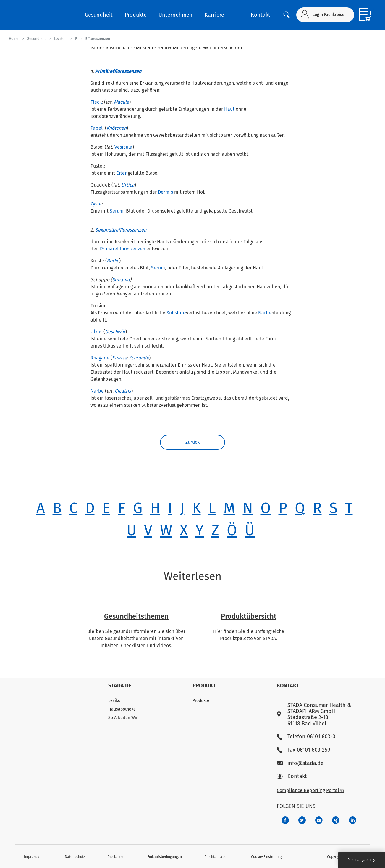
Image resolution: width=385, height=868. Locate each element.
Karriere (214, 15)
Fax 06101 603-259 (303, 750)
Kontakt (261, 15)
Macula (122, 102)
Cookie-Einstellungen (268, 857)
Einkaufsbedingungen (165, 857)
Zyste (96, 204)
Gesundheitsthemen (136, 616)
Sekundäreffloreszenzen (121, 230)
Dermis (165, 192)
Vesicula (123, 147)
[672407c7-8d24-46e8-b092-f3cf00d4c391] (285, 820)
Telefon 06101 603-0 (306, 737)
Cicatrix (123, 391)
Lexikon (115, 701)
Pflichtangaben (216, 857)
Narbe (265, 313)
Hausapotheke (122, 709)
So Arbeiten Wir (123, 718)
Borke (113, 261)
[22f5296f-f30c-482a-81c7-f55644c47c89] (336, 820)
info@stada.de (300, 763)
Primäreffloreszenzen (118, 71)
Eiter (121, 173)
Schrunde (139, 358)
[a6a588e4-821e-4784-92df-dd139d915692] (302, 820)
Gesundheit (99, 15)
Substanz (176, 313)
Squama (121, 280)
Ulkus (96, 332)
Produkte (136, 15)
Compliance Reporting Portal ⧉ (310, 790)
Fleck (96, 102)
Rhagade (100, 358)
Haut (229, 109)
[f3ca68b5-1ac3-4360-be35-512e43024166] (319, 820)
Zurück (192, 442)
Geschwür (115, 332)
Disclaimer (116, 857)
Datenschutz (75, 857)
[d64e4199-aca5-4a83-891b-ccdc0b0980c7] (353, 820)
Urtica (128, 185)
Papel (97, 128)
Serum (117, 211)
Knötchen (117, 128)
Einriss (119, 358)
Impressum (33, 857)
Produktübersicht (249, 616)
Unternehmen (175, 15)
